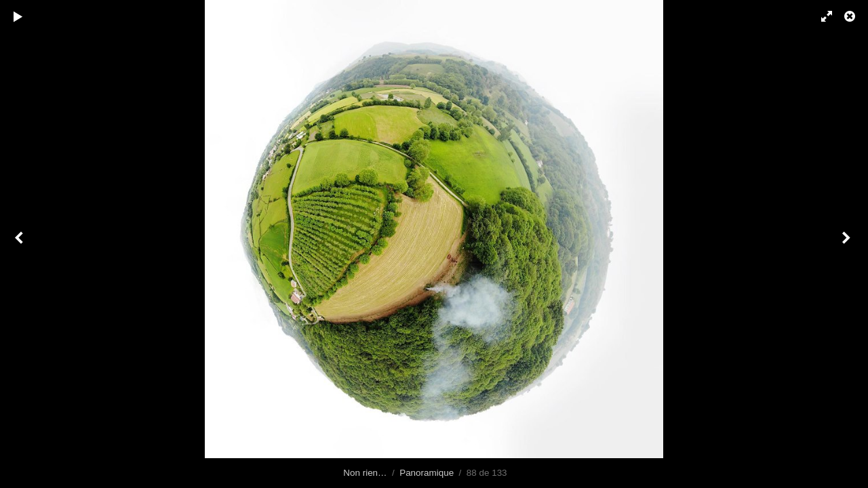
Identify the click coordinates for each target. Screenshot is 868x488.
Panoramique (427, 473)
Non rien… (365, 473)
